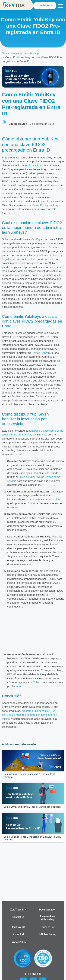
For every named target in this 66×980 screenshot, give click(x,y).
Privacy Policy (18, 942)
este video (55, 499)
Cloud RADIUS (18, 927)
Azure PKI (18, 934)
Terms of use (48, 927)
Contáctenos (45, 5)
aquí (19, 686)
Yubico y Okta (33, 165)
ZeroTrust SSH (18, 910)
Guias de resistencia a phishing (20, 53)
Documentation (48, 910)
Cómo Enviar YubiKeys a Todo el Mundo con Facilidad (32, 807)
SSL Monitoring (48, 934)
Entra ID (37, 205)
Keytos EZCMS (41, 353)
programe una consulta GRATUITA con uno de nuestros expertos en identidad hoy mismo (32, 715)
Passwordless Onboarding (48, 918)
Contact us (18, 917)
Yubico (37, 682)
